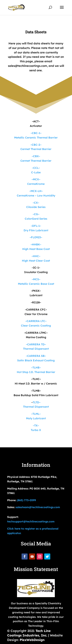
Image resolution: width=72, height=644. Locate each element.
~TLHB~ (36, 368)
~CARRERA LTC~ (36, 321)
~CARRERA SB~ (36, 356)
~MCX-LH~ (36, 191)
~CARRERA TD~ (36, 344)
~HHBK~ (36, 244)
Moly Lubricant (36, 418)
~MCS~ (36, 279)
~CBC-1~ (36, 133)
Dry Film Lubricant (36, 230)
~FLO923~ (36, 237)
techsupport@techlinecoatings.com (31, 521)
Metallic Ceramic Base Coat (36, 284)
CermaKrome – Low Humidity (36, 196)
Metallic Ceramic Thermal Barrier (36, 138)
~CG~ (36, 214)
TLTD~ (37, 402)
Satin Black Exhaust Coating (36, 360)
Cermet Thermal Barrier (36, 149)
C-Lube (36, 172)
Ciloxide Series (36, 207)
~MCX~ (36, 179)
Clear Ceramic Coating (36, 326)
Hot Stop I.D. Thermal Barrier (36, 372)
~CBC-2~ (36, 145)
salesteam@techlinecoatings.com (38, 507)
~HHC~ (36, 256)
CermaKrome (36, 184)
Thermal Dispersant (36, 349)
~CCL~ (36, 168)
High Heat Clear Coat (36, 261)
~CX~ (36, 203)
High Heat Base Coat (36, 249)
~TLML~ (36, 414)
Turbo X (36, 430)
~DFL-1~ (36, 226)
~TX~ (36, 426)
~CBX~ (36, 156)
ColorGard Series (36, 219)
